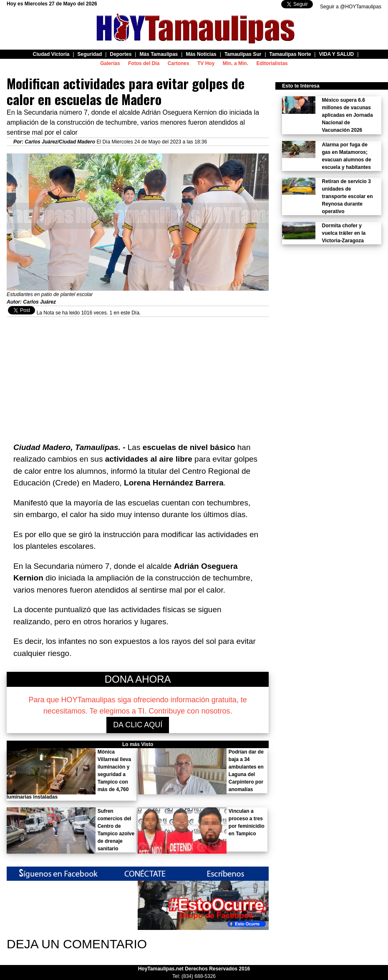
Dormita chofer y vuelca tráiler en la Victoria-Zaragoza (344, 233)
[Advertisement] (138, 375)
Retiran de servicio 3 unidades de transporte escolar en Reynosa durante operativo (348, 196)
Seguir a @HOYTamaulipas (351, 7)
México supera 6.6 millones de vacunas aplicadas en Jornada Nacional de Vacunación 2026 (348, 115)
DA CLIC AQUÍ (138, 725)
